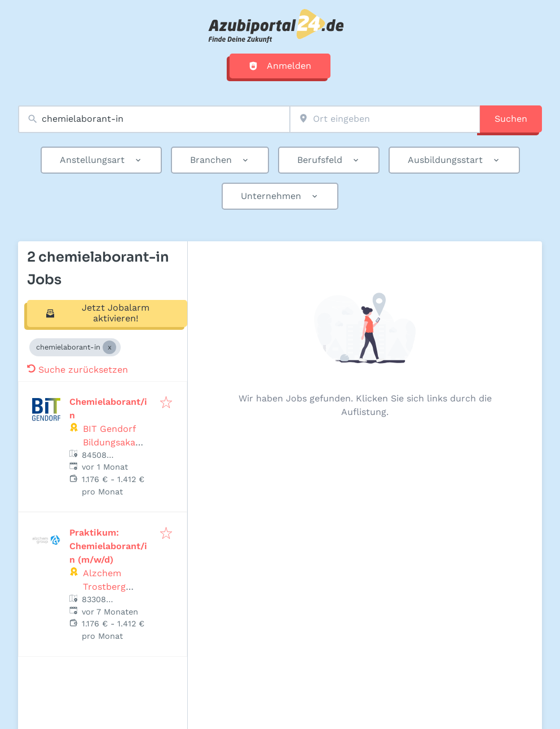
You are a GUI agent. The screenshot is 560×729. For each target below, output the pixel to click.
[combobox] (154, 119)
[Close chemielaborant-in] (109, 347)
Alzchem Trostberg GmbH (104, 587)
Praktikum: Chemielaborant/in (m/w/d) (108, 546)
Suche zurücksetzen (78, 370)
